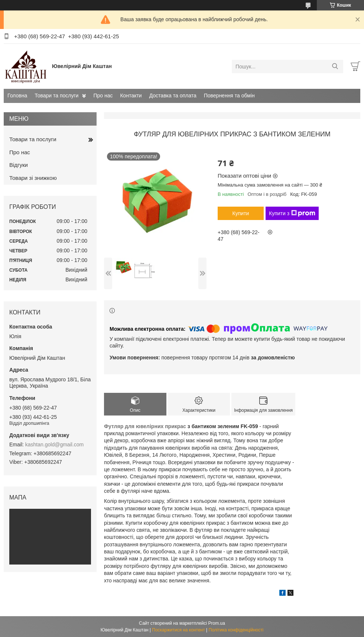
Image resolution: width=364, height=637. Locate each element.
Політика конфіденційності (236, 630)
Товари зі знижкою (33, 178)
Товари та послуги (56, 96)
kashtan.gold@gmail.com (54, 444)
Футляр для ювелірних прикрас (145, 426)
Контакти (131, 96)
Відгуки (19, 165)
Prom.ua (217, 623)
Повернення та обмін (229, 96)
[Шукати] (335, 67)
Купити (241, 213)
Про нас (103, 96)
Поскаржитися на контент (178, 630)
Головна (17, 96)
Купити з (292, 213)
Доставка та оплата (173, 96)
